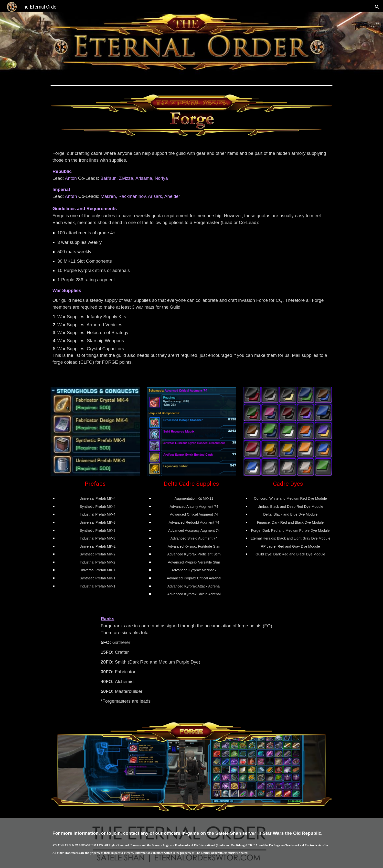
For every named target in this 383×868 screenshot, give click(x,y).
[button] (377, 7)
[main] (191, 261)
